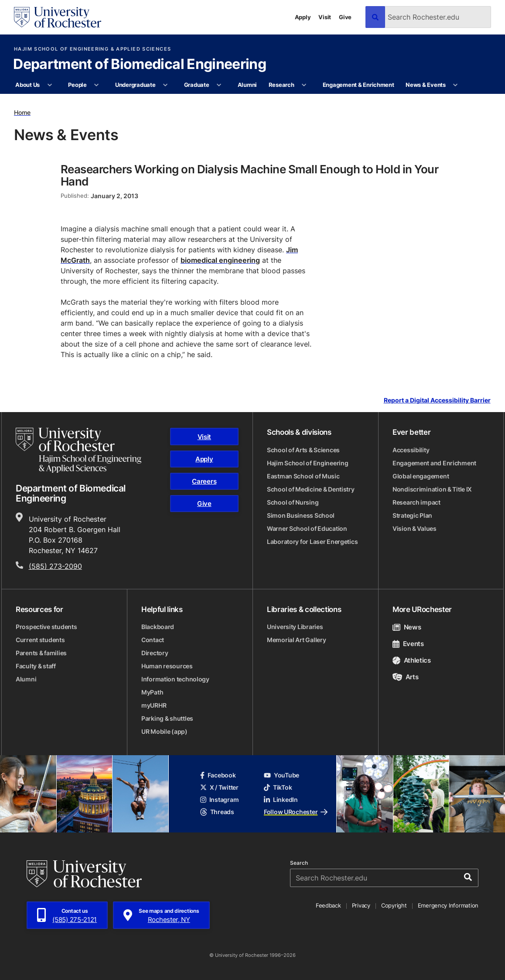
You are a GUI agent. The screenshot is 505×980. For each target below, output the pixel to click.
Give (345, 17)
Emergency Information (448, 905)
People (77, 85)
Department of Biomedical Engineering (140, 65)
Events (408, 644)
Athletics (412, 660)
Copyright (394, 905)
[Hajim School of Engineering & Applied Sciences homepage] (78, 450)
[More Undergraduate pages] (165, 85)
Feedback (328, 905)
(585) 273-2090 (55, 566)
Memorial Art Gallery (296, 640)
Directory (155, 653)
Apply (303, 17)
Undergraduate (135, 85)
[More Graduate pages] (219, 85)
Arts (405, 677)
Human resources (167, 666)
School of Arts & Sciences (303, 450)
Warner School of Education (307, 528)
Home (22, 112)
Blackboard (158, 627)
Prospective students (46, 627)
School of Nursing (293, 502)
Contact (153, 640)
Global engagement (421, 476)
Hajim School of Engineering (307, 463)
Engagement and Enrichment (434, 463)
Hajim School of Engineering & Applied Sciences (92, 49)
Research (282, 85)
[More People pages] (97, 85)
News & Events (426, 85)
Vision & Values (415, 528)
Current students (40, 640)
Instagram (219, 799)
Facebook (218, 775)
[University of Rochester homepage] (58, 17)
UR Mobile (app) (164, 731)
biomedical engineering (220, 260)
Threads (217, 812)
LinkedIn (281, 799)
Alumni (247, 85)
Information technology (175, 679)
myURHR (154, 705)
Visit (325, 17)
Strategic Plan (412, 515)
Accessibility (411, 450)
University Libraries (295, 627)
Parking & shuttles (167, 718)
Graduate (197, 85)
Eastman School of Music (303, 476)
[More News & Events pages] (456, 85)
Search (299, 863)
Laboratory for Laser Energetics (312, 542)
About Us (27, 85)
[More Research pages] (304, 85)
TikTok (278, 787)
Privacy (361, 905)
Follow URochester (296, 812)
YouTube (282, 775)
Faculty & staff (36, 666)
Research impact (416, 502)
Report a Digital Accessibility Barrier (437, 401)
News (407, 627)
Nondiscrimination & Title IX (432, 489)
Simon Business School (301, 515)
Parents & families (41, 653)
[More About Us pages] (49, 85)
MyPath (152, 692)
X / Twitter (219, 787)
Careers (204, 481)
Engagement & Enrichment (358, 85)
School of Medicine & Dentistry (311, 489)
